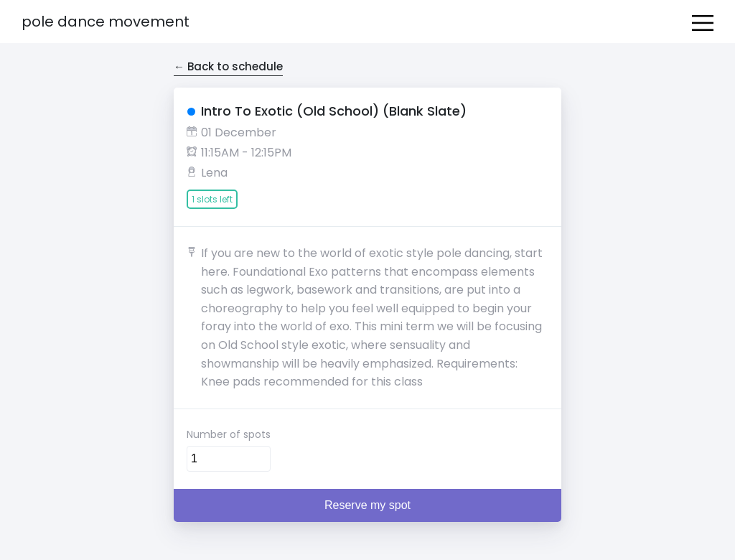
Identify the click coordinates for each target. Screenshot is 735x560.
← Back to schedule (228, 66)
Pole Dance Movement (106, 22)
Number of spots (229, 434)
